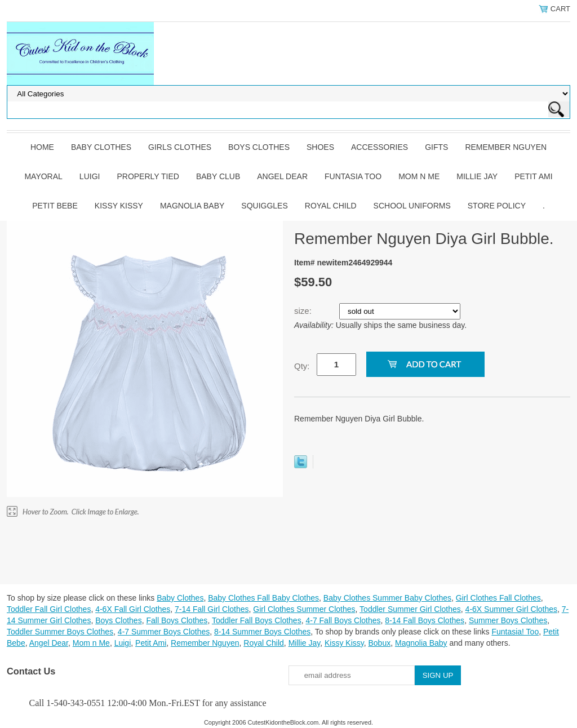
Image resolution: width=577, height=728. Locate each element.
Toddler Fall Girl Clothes (49, 609)
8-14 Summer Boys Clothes (262, 632)
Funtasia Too (353, 176)
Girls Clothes (180, 147)
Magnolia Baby (192, 206)
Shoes (320, 147)
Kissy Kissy (119, 206)
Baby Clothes (101, 147)
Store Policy (497, 206)
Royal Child (331, 206)
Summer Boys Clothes (508, 620)
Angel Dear (282, 176)
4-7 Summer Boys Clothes (164, 632)
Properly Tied (148, 176)
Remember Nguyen (506, 147)
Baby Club (218, 176)
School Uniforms (412, 206)
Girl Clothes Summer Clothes (304, 609)
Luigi (90, 176)
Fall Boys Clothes (177, 620)
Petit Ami (533, 176)
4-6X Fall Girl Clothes (133, 609)
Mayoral (43, 176)
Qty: (302, 366)
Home (42, 147)
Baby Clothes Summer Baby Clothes (387, 598)
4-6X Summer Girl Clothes (511, 609)
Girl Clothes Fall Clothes (498, 598)
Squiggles (264, 206)
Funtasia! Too (515, 632)
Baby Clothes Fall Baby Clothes (263, 598)
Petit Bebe (55, 206)
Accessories (380, 147)
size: (304, 311)
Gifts (436, 147)
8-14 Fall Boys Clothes (425, 620)
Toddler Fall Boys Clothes (257, 620)
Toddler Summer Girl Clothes (410, 609)
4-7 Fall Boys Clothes (343, 620)
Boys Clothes (259, 147)
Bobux (379, 643)
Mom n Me (419, 176)
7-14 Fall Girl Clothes (212, 609)
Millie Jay (477, 176)
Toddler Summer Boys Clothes (60, 632)
